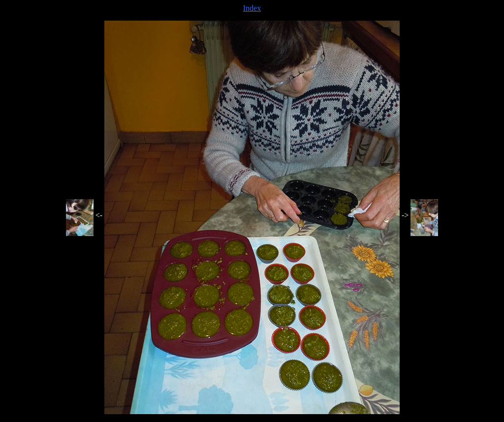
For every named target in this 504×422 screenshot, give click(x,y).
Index (252, 8)
